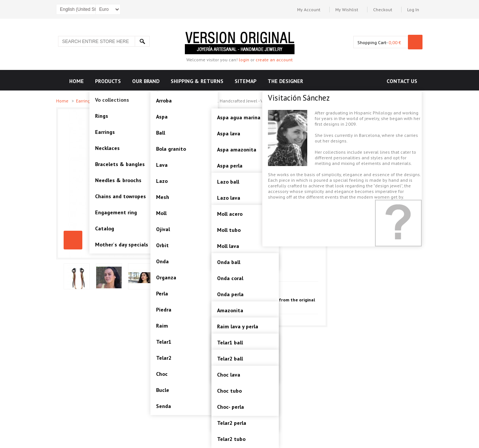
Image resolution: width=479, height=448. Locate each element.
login (244, 60)
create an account (274, 60)
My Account (309, 10)
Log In (413, 10)
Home (63, 101)
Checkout (383, 10)
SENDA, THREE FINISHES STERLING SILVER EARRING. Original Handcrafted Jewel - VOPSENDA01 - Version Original (73, 240)
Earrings (85, 101)
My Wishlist (347, 10)
